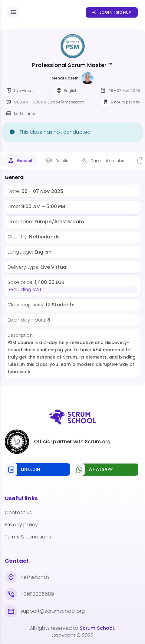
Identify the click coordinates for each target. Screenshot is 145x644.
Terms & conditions (28, 537)
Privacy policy (21, 525)
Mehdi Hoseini (65, 78)
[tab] (20, 161)
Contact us (18, 513)
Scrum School (97, 628)
